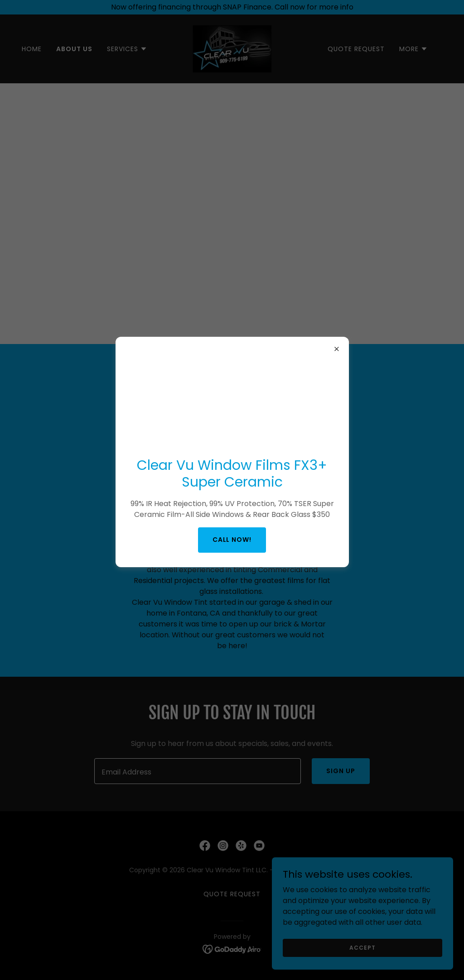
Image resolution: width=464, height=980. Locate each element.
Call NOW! (232, 540)
